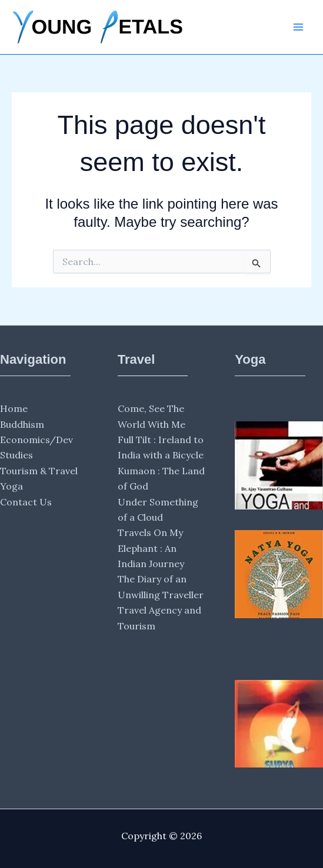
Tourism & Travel (39, 471)
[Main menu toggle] (298, 27)
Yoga (11, 486)
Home (14, 408)
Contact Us (26, 502)
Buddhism (22, 424)
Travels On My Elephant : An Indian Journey (151, 548)
